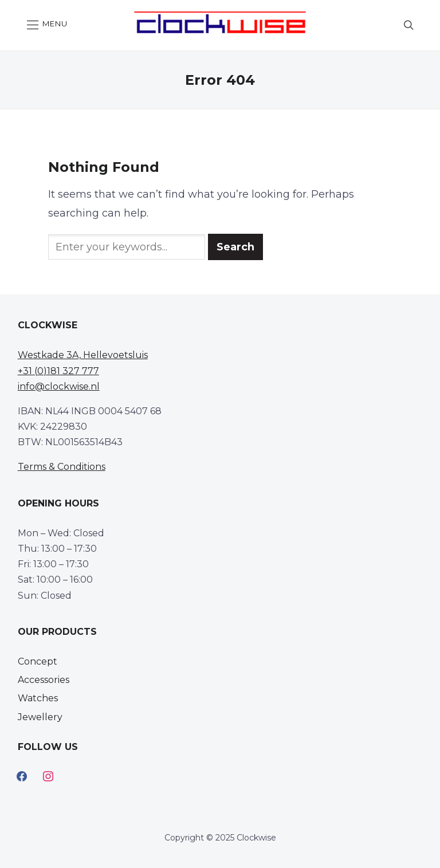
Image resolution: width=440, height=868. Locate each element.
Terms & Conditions (62, 467)
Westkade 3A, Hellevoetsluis (83, 355)
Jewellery (40, 717)
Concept (38, 661)
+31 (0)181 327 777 (58, 371)
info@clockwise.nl (59, 386)
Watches (38, 698)
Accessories (44, 680)
